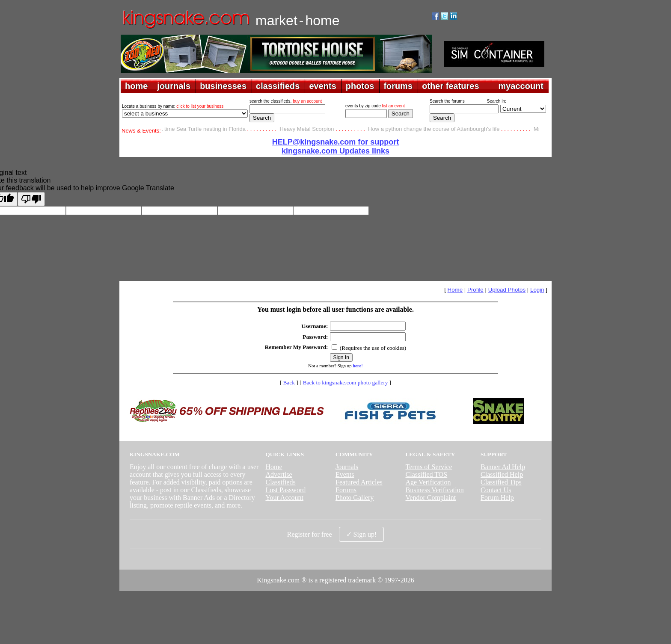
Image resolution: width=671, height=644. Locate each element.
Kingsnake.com (278, 580)
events (322, 86)
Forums (346, 490)
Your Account (284, 498)
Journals (347, 467)
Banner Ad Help (503, 467)
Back (289, 383)
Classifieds (280, 482)
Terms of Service (429, 467)
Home (455, 290)
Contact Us (496, 490)
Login (537, 290)
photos (360, 86)
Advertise (279, 474)
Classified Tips (501, 482)
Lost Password (285, 490)
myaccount (521, 86)
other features (450, 86)
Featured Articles (359, 482)
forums (398, 86)
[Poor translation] (31, 199)
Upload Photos (507, 290)
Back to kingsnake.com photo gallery (346, 383)
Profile (475, 290)
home (136, 86)
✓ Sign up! (362, 534)
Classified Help (502, 474)
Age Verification (428, 482)
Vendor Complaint (431, 498)
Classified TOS (427, 474)
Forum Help (497, 498)
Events (345, 474)
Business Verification (435, 490)
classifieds (278, 86)
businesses (223, 86)
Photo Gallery (355, 498)
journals (174, 86)
